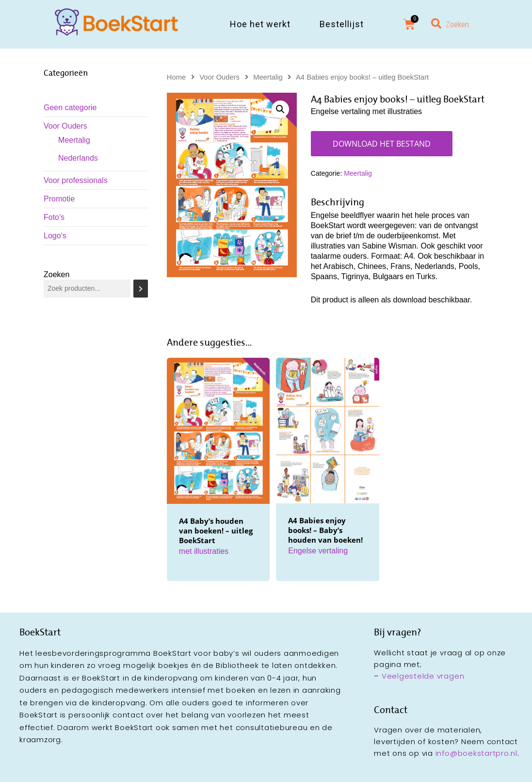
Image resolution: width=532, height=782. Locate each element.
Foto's (54, 217)
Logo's (55, 236)
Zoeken (56, 275)
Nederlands (78, 158)
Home (176, 77)
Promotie (59, 199)
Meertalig (74, 140)
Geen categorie (70, 108)
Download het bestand (382, 144)
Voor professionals (76, 180)
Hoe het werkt (260, 24)
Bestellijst (342, 24)
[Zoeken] (141, 289)
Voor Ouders (65, 126)
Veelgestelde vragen (423, 676)
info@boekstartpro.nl (476, 753)
